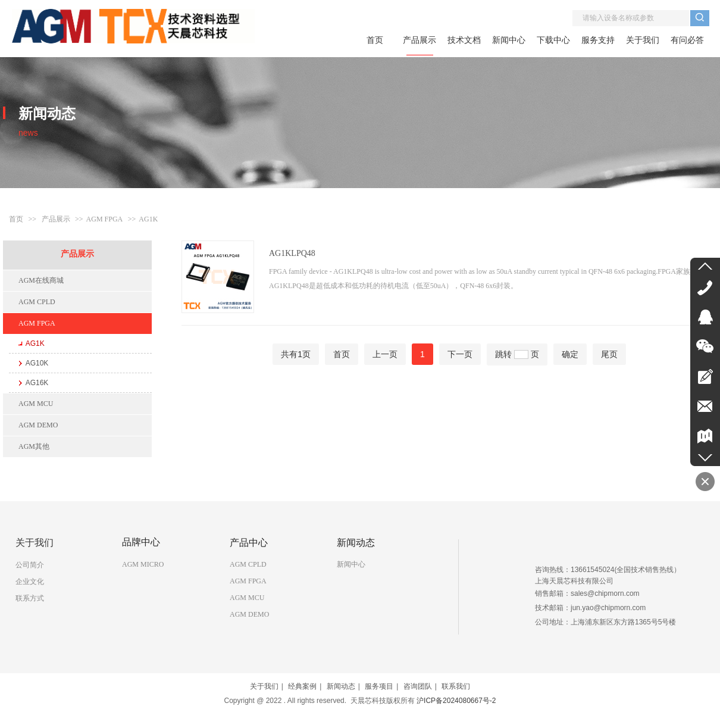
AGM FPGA (105, 219)
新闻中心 (351, 564)
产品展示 (56, 219)
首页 (16, 219)
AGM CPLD (248, 564)
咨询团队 (418, 686)
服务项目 (379, 686)
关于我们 (264, 686)
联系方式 (30, 598)
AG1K (148, 219)
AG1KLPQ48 (292, 253)
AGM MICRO (143, 564)
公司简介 (30, 565)
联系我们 (456, 686)
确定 (570, 354)
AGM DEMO (249, 614)
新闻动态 (341, 686)
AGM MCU (247, 598)
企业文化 (30, 582)
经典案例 (302, 686)
